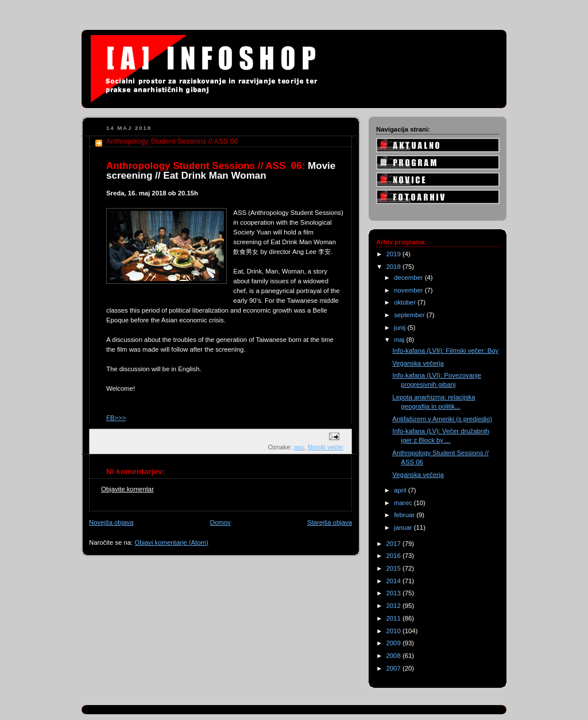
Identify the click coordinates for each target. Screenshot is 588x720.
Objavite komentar (127, 489)
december (409, 278)
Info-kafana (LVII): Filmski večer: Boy (445, 351)
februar (405, 515)
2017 (394, 544)
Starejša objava (330, 522)
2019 (394, 254)
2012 (394, 606)
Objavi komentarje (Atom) (171, 542)
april (401, 490)
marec (404, 503)
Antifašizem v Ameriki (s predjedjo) (442, 419)
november (409, 290)
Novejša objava (111, 522)
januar (404, 528)
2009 (394, 643)
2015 (394, 568)
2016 (394, 556)
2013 (394, 593)
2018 (394, 267)
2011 (394, 618)
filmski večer (326, 447)
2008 (394, 656)
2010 (394, 631)
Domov (220, 522)
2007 (394, 668)
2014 (394, 581)
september (410, 315)
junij (401, 328)
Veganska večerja (418, 363)
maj (400, 340)
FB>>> (116, 418)
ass (299, 447)
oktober (406, 302)
